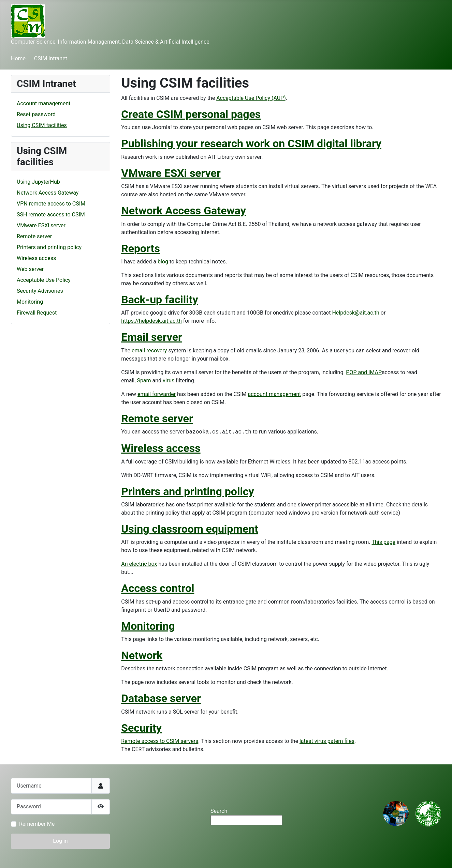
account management (274, 394)
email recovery (149, 351)
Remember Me (37, 824)
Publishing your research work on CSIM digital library (251, 143)
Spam (144, 380)
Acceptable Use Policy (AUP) (251, 98)
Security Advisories (40, 291)
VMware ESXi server (41, 225)
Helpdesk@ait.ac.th (355, 313)
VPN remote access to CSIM (51, 204)
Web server (30, 269)
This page (383, 542)
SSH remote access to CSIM (51, 215)
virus (169, 380)
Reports (141, 248)
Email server (151, 337)
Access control (158, 588)
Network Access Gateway (48, 193)
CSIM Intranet (51, 58)
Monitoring (30, 302)
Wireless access (36, 258)
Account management (44, 103)
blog (163, 262)
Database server (161, 698)
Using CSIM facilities (42, 125)
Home (18, 58)
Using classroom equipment (190, 529)
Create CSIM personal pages (191, 114)
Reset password (36, 114)
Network (142, 655)
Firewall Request (37, 313)
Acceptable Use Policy (44, 280)
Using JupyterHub (38, 182)
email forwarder (157, 394)
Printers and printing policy (49, 247)
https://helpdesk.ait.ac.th (151, 321)
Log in (60, 841)
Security (141, 728)
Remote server (34, 236)
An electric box (139, 564)
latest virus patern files (327, 741)
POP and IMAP (364, 372)
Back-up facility (159, 300)
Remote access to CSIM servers (160, 741)
